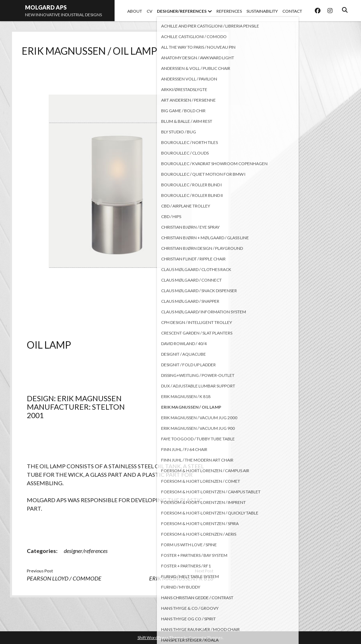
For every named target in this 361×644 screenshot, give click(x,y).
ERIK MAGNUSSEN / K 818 (181, 578)
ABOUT (135, 11)
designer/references (86, 551)
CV (149, 11)
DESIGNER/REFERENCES (182, 11)
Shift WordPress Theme (160, 637)
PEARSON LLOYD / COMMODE (64, 578)
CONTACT (292, 11)
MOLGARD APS (46, 7)
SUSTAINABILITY (262, 11)
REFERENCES (229, 11)
